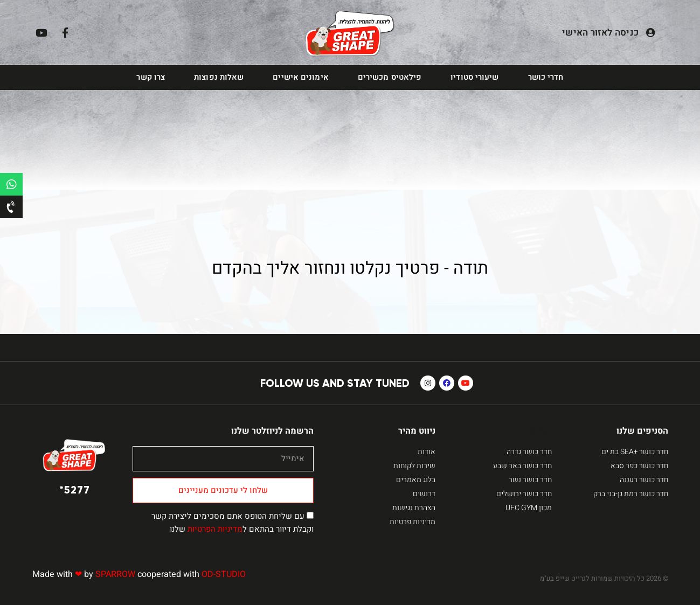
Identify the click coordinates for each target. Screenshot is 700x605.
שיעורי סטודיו (474, 77)
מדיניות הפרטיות (215, 529)
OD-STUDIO (224, 574)
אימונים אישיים (300, 77)
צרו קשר (151, 77)
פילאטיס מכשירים (390, 77)
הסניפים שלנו (642, 431)
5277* (75, 490)
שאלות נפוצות (219, 77)
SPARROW (115, 574)
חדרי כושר (546, 77)
